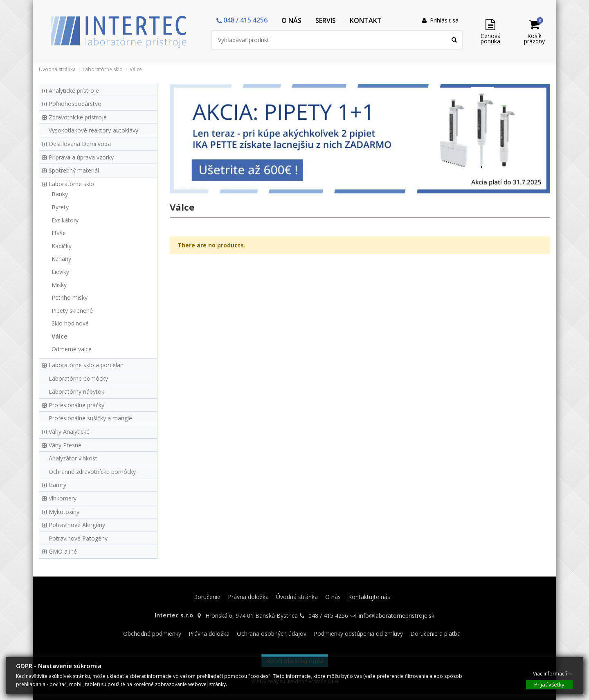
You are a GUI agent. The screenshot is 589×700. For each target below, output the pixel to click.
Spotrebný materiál (74, 170)
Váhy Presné (65, 445)
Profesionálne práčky (76, 405)
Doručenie (207, 597)
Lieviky (60, 272)
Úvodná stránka (297, 597)
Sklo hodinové (70, 323)
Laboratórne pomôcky (78, 378)
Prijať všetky (549, 684)
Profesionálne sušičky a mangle (90, 418)
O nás (333, 597)
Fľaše (59, 233)
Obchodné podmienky (152, 634)
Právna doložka (248, 597)
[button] (242, 21)
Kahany (61, 259)
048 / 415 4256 (328, 616)
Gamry (57, 485)
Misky (59, 285)
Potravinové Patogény (78, 538)
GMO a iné (63, 551)
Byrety (60, 207)
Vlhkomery (63, 498)
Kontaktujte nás (369, 597)
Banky (60, 194)
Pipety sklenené (72, 311)
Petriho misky (70, 297)
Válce (60, 336)
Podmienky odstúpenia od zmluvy (358, 634)
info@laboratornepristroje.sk (397, 616)
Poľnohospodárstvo (75, 104)
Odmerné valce (72, 349)
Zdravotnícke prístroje (78, 117)
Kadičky (62, 246)
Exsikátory (65, 220)
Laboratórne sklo (71, 184)
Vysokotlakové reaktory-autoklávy (93, 130)
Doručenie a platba (435, 634)
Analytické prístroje (74, 91)
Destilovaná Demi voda (80, 144)
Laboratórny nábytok (76, 392)
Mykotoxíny (64, 512)
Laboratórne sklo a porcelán (86, 365)
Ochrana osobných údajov (272, 634)
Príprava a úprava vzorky (81, 157)
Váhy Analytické (69, 432)
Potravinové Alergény (77, 525)
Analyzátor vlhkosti (74, 458)
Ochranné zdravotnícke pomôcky (92, 472)
